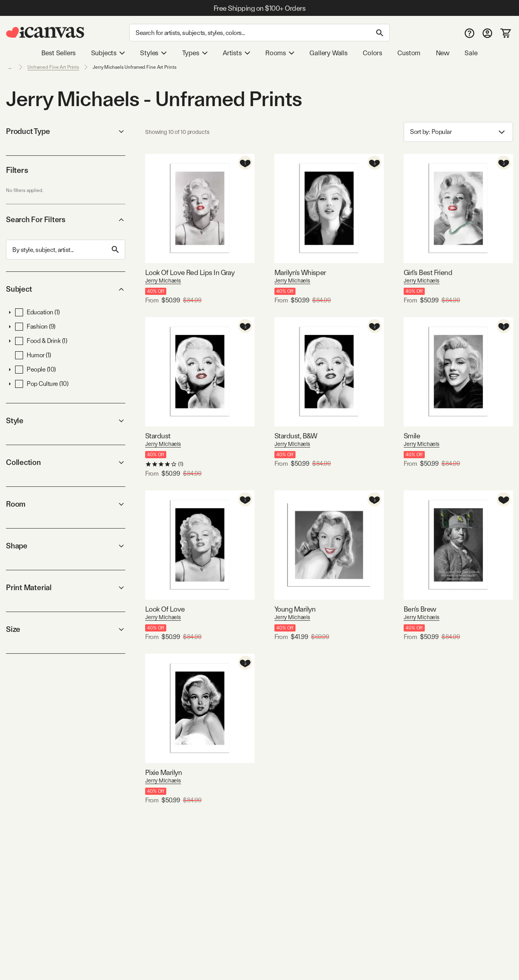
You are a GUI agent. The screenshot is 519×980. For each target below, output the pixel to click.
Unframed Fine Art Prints (53, 67)
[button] (10, 312)
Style (66, 421)
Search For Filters (66, 220)
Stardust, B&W (296, 436)
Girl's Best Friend (428, 272)
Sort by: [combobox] (458, 132)
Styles (153, 53)
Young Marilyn (295, 609)
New (443, 53)
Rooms (280, 53)
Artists (236, 53)
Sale (471, 53)
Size (66, 629)
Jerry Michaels (163, 281)
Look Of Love (165, 609)
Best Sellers (58, 53)
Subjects (108, 53)
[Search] (259, 33)
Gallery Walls (329, 53)
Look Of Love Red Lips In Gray (190, 272)
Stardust (158, 436)
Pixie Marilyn (163, 772)
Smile (412, 436)
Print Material (66, 588)
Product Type (66, 131)
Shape (66, 546)
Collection (66, 462)
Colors (372, 53)
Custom (409, 53)
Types (195, 53)
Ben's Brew (420, 609)
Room (66, 504)
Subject (66, 289)
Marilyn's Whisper (300, 272)
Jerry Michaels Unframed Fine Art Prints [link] (134, 67)
